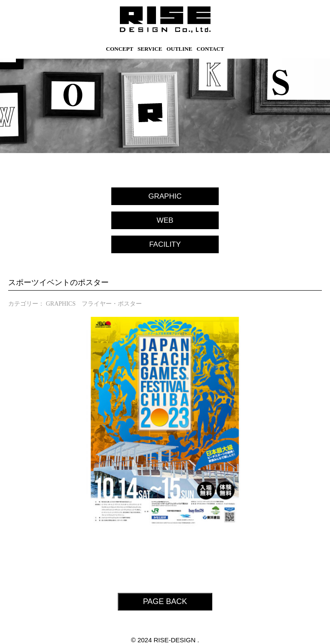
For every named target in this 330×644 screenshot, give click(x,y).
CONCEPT (120, 49)
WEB (165, 220)
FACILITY (165, 244)
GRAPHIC (165, 196)
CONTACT (210, 49)
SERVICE (150, 49)
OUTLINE (179, 49)
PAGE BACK (165, 601)
